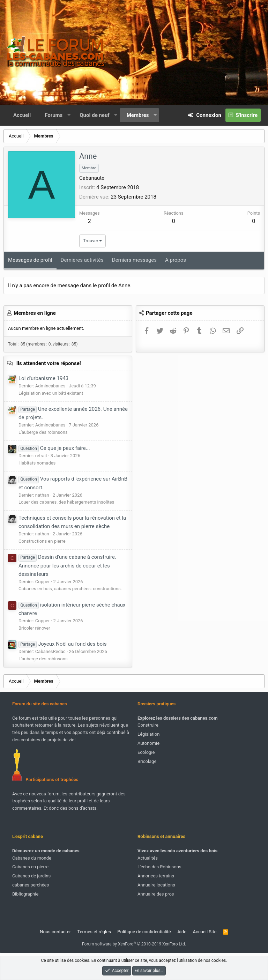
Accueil (22, 115)
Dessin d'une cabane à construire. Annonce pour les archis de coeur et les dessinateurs (67, 565)
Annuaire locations (156, 885)
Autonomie (148, 743)
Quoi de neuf (94, 115)
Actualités (148, 858)
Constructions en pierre (42, 541)
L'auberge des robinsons (43, 432)
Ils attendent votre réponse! (49, 363)
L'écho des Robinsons (159, 867)
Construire (148, 725)
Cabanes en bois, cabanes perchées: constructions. (70, 589)
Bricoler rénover (34, 628)
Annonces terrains (156, 876)
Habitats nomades (37, 463)
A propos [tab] (176, 260)
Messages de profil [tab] (30, 260)
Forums (54, 115)
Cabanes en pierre (30, 867)
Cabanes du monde (32, 858)
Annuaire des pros (156, 894)
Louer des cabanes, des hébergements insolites (66, 502)
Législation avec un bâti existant (51, 393)
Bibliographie (25, 894)
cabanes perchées (31, 885)
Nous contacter (55, 932)
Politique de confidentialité (144, 932)
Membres (138, 115)
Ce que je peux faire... (54, 448)
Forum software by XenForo (134, 944)
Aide (182, 932)
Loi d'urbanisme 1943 (43, 378)
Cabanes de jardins (31, 876)
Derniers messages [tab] (134, 260)
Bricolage (147, 761)
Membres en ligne (35, 313)
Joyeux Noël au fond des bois (62, 644)
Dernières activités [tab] (82, 260)
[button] (69, 115)
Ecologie (146, 752)
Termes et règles (94, 932)
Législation (148, 734)
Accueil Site (205, 932)
